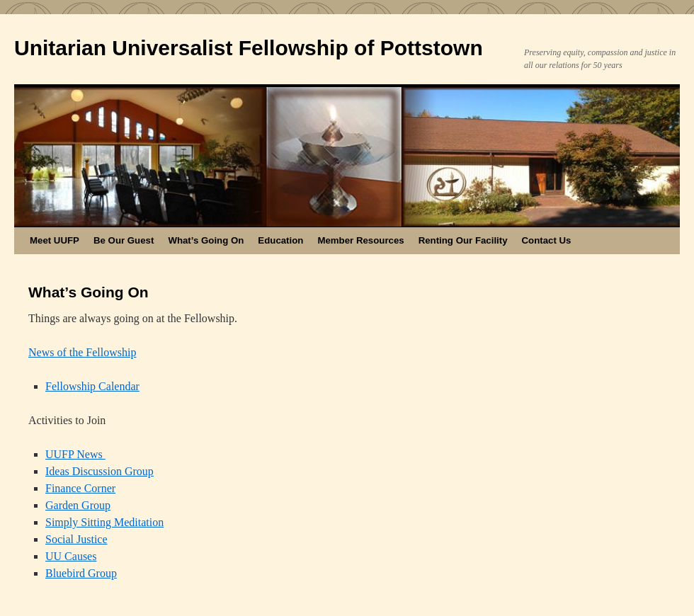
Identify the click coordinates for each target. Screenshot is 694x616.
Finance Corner (80, 488)
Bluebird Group (81, 573)
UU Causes (71, 556)
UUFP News (75, 454)
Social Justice (76, 539)
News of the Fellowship (82, 352)
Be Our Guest (124, 240)
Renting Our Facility (463, 240)
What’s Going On (206, 240)
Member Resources (360, 240)
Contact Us (547, 240)
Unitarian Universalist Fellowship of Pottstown (249, 48)
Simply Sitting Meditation (104, 522)
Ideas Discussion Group (99, 471)
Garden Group (78, 505)
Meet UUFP (55, 240)
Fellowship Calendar (92, 386)
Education (280, 240)
